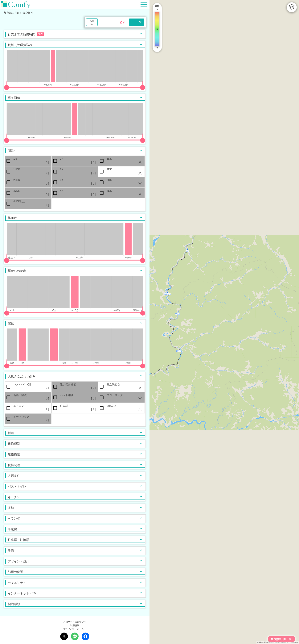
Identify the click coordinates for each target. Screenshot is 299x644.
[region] (224, 322)
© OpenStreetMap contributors (285, 642)
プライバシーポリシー (75, 629)
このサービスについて (75, 622)
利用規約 (75, 625)
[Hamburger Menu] (144, 4)
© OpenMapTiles (265, 642)
